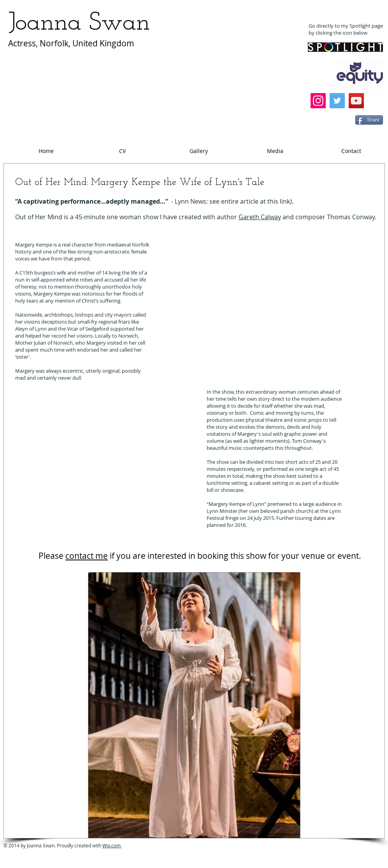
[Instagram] (318, 101)
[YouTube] (356, 101)
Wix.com (112, 845)
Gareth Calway (260, 217)
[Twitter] (337, 101)
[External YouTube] (249, 311)
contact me (87, 556)
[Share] (369, 120)
